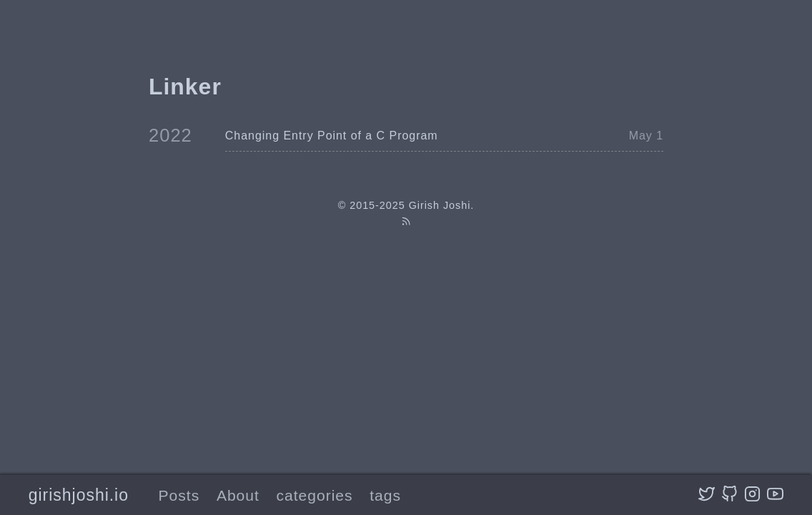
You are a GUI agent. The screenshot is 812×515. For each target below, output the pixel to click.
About (238, 495)
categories (315, 495)
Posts (179, 495)
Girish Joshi (440, 205)
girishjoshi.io (79, 495)
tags (385, 495)
